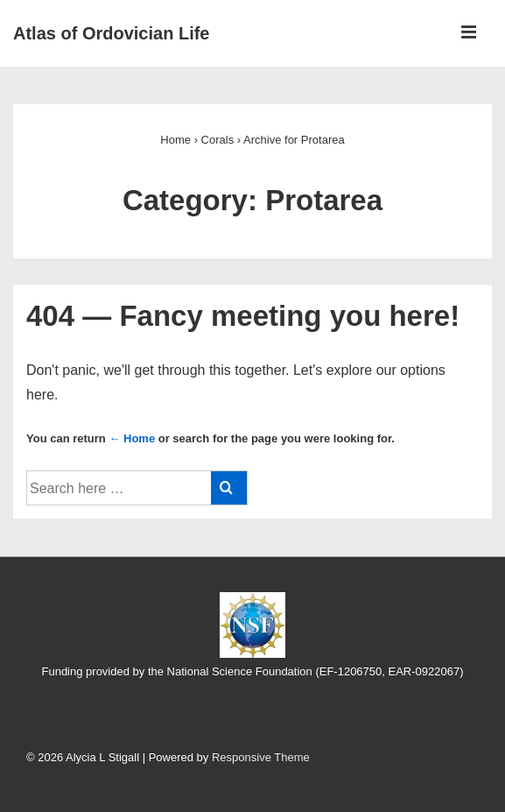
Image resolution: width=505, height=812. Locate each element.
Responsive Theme (261, 757)
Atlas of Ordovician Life (111, 33)
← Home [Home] (132, 438)
